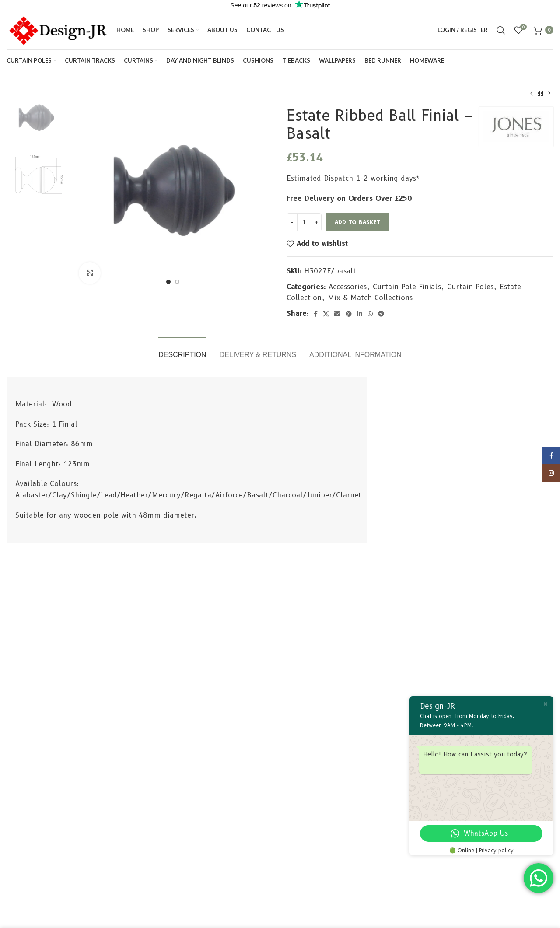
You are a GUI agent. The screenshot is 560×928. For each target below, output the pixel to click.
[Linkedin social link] (360, 314)
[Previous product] (532, 94)
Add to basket (358, 222)
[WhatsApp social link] (370, 314)
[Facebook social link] (316, 314)
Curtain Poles (470, 287)
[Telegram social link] (381, 314)
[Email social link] (337, 314)
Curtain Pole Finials (407, 287)
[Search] (501, 30)
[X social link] (326, 314)
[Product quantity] (304, 222)
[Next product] (549, 94)
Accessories (348, 287)
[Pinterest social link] (349, 314)
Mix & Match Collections (370, 298)
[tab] (182, 350)
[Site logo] (57, 30)
